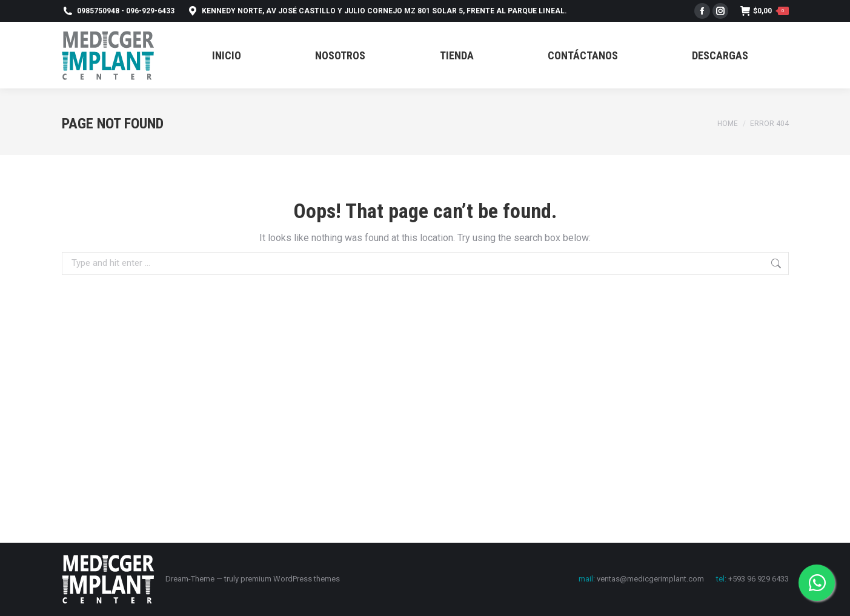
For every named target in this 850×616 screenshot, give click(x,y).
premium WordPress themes (290, 579)
